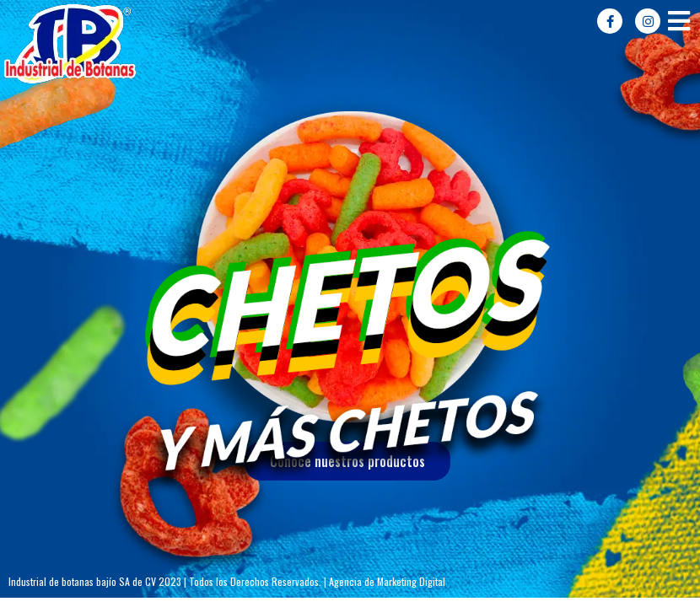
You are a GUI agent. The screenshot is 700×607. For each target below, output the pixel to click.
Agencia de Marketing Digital (387, 581)
